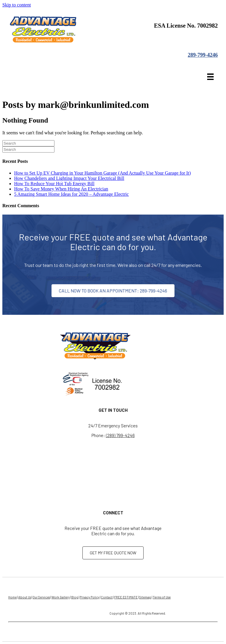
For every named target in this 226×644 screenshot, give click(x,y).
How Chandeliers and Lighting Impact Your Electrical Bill (69, 178)
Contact (107, 597)
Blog (75, 597)
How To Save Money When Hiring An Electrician (61, 189)
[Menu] (210, 77)
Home (13, 597)
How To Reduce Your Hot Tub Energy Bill (54, 184)
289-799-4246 (203, 55)
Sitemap (145, 597)
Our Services (41, 597)
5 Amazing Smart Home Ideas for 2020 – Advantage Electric (72, 194)
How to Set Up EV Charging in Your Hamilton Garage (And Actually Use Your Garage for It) (102, 173)
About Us (25, 597)
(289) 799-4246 (120, 435)
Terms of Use (162, 597)
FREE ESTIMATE (126, 597)
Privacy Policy (90, 597)
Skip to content (17, 5)
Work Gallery (61, 597)
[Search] (28, 143)
